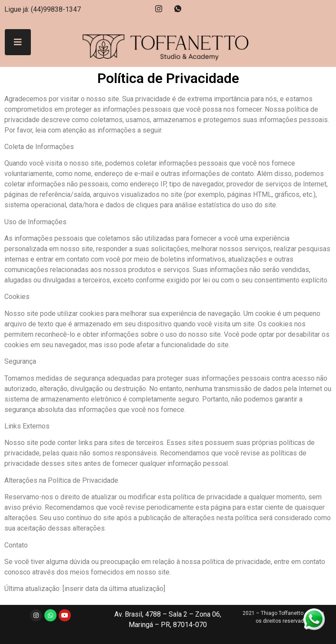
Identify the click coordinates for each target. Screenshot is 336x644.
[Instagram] (159, 9)
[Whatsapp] (178, 9)
